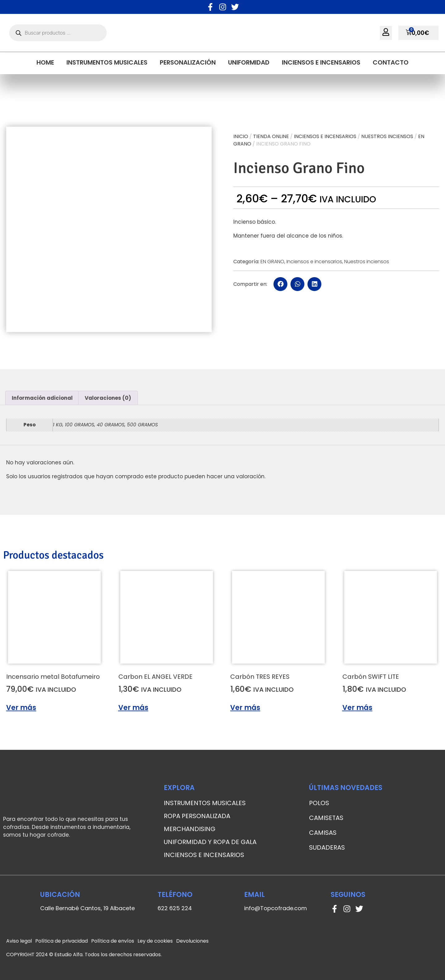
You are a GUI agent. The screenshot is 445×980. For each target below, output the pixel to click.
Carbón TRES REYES (260, 677)
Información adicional (42, 398)
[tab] (42, 398)
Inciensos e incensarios (321, 62)
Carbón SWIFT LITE (371, 677)
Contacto (391, 62)
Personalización (188, 62)
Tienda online (271, 136)
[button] (280, 284)
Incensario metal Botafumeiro (53, 677)
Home (45, 62)
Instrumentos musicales (107, 62)
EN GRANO (272, 262)
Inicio (241, 136)
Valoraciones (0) (108, 398)
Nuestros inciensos (387, 136)
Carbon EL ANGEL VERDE (155, 677)
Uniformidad (249, 62)
